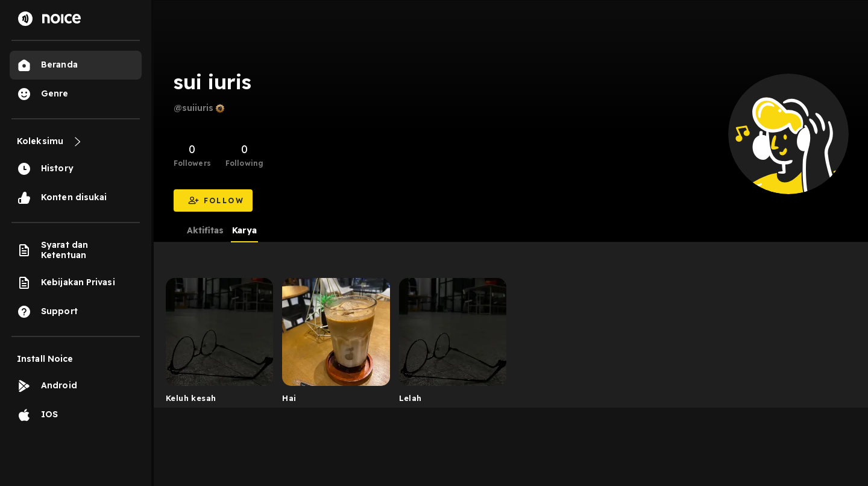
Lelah (410, 398)
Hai (289, 398)
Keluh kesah (191, 398)
